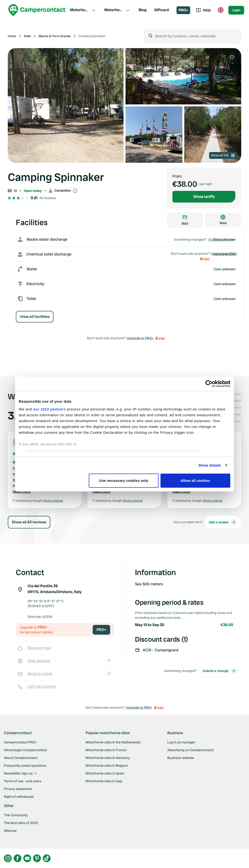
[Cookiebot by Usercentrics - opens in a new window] (209, 384)
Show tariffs (204, 197)
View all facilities (35, 317)
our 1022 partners (49, 409)
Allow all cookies (195, 481)
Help (203, 10)
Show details (210, 465)
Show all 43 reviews (29, 522)
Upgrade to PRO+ (140, 338)
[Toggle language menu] (221, 10)
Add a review (223, 522)
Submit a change (221, 239)
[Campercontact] (37, 10)
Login (236, 10)
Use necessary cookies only (124, 481)
